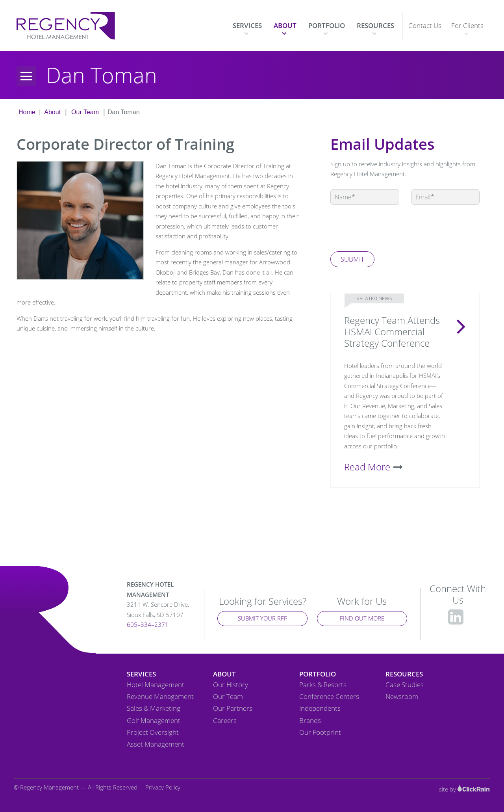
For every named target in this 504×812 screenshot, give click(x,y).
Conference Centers (329, 697)
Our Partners (233, 708)
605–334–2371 (148, 624)
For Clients (467, 25)
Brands (310, 721)
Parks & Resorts (323, 685)
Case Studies (405, 685)
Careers (225, 721)
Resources (375, 25)
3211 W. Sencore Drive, (160, 610)
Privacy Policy (163, 787)
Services (247, 25)
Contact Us (425, 25)
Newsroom (402, 697)
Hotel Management (156, 685)
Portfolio (327, 25)
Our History (231, 685)
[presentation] (390, 228)
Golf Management (154, 721)
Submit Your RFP (263, 618)
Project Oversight (153, 732)
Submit (352, 259)
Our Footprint (320, 732)
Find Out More (362, 618)
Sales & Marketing (154, 708)
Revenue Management (160, 697)
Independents (320, 708)
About (285, 25)
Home (27, 112)
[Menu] (26, 76)
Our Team (85, 112)
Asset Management (156, 744)
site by (465, 789)
